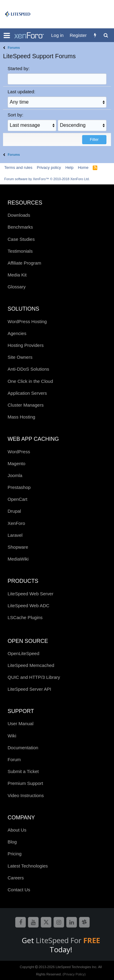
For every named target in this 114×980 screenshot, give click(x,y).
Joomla (15, 475)
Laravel (15, 535)
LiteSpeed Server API (29, 689)
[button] (7, 35)
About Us (17, 830)
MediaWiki (18, 559)
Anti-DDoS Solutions (28, 369)
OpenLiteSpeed (23, 653)
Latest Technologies (28, 866)
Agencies (17, 333)
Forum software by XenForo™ (47, 179)
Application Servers (27, 393)
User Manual (21, 723)
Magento (16, 463)
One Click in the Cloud (30, 381)
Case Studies (21, 239)
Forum (14, 759)
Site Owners (20, 357)
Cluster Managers (26, 405)
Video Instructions (26, 795)
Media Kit (17, 275)
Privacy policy (49, 167)
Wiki (12, 736)
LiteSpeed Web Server (31, 594)
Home (83, 167)
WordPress (19, 452)
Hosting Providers (26, 345)
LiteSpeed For (68, 940)
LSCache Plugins (25, 617)
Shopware (18, 547)
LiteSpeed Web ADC (28, 606)
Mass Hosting (21, 417)
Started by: (19, 68)
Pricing (15, 854)
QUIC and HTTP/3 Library (34, 677)
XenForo (16, 523)
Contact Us (19, 890)
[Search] (106, 35)
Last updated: (21, 92)
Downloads (19, 215)
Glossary (17, 287)
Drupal (14, 511)
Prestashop (19, 487)
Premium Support (25, 783)
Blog (12, 842)
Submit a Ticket (23, 771)
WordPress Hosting (27, 321)
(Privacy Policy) (74, 974)
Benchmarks (20, 227)
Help (69, 167)
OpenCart (17, 499)
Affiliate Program (24, 263)
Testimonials (20, 251)
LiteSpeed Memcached (31, 665)
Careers (16, 878)
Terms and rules (18, 167)
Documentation (23, 748)
